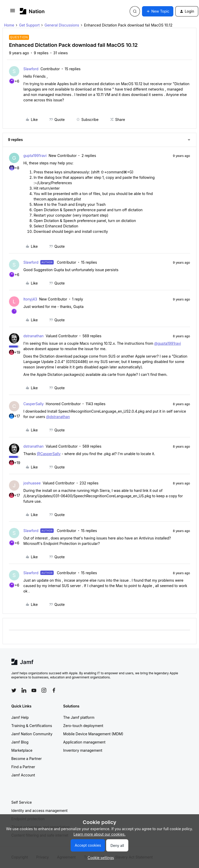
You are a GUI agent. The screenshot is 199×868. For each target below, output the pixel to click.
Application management (84, 742)
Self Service (22, 802)
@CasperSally (49, 454)
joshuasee (32, 483)
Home (9, 25)
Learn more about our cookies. (99, 834)
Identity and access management (39, 811)
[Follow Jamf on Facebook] (54, 690)
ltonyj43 (30, 299)
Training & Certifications (32, 726)
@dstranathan (58, 417)
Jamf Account (23, 775)
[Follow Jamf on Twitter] (14, 690)
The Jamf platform (79, 717)
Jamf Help (20, 717)
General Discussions (62, 25)
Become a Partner (26, 759)
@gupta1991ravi (168, 343)
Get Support (29, 25)
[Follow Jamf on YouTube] (34, 690)
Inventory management (83, 750)
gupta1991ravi (35, 156)
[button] (13, 12)
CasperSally (34, 404)
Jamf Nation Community (32, 734)
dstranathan (34, 336)
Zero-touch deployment (83, 726)
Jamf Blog (20, 742)
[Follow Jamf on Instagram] (44, 690)
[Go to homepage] (32, 11)
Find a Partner (23, 767)
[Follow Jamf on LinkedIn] (24, 690)
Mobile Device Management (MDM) (93, 734)
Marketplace (22, 750)
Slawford (31, 69)
